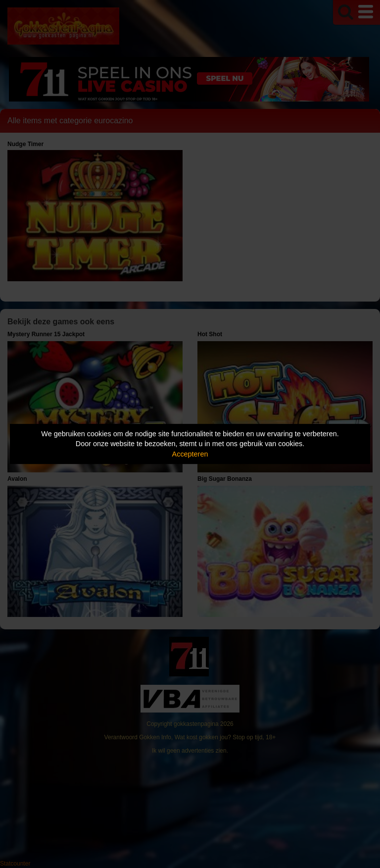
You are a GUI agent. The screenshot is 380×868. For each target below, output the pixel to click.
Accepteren (190, 454)
